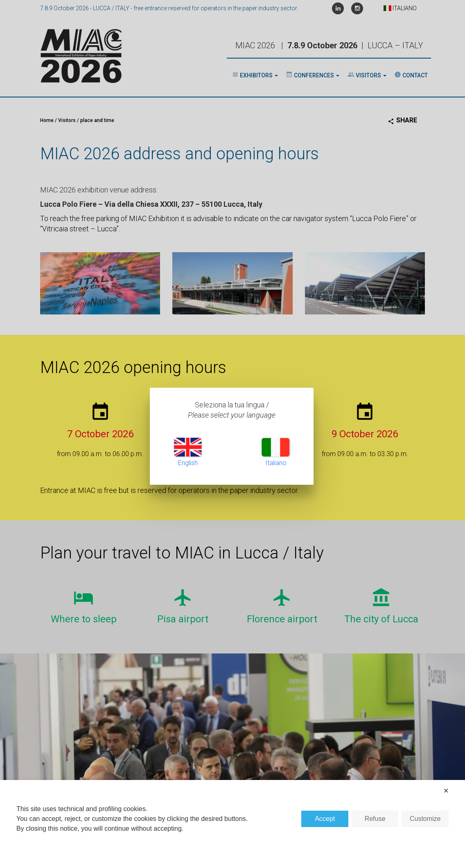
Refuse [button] (375, 819)
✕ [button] (446, 791)
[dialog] (232, 824)
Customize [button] (425, 819)
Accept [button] (325, 819)
